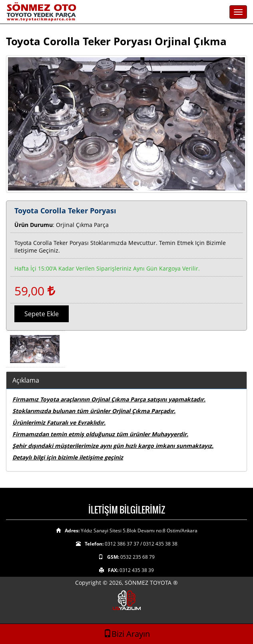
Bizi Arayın (127, 634)
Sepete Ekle (42, 314)
